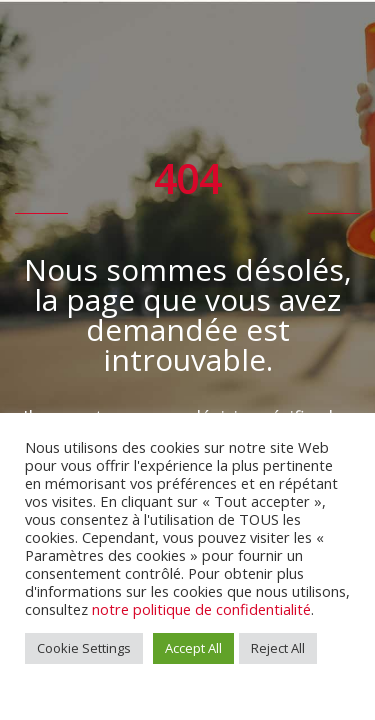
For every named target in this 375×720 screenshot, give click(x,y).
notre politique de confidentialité (201, 609)
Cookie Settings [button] (84, 648)
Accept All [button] (193, 648)
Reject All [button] (278, 648)
